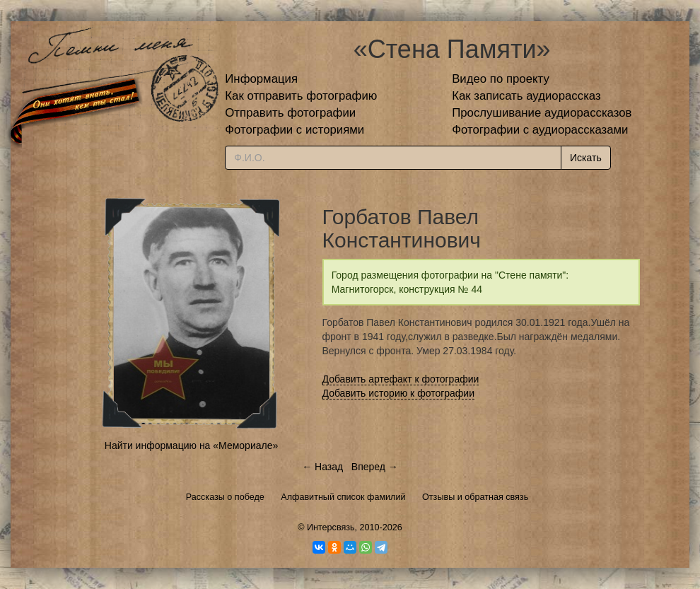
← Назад (322, 467)
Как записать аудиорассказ (526, 96)
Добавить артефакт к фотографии (401, 379)
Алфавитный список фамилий (343, 497)
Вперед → (375, 467)
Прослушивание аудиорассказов (542, 113)
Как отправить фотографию (301, 96)
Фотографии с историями (294, 130)
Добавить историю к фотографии (399, 393)
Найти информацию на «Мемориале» (191, 445)
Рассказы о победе (225, 497)
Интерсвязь (331, 527)
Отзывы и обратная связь (475, 497)
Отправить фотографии (290, 113)
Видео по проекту (501, 79)
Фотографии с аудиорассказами (540, 130)
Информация (261, 79)
